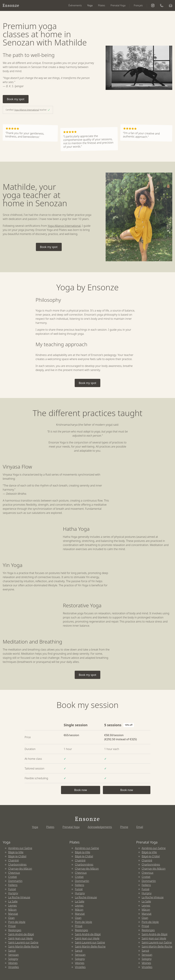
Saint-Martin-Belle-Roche (23, 947)
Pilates (101, 5)
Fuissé (12, 889)
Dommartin (15, 881)
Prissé (12, 926)
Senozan (14, 955)
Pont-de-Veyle (17, 922)
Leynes (12, 905)
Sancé (12, 951)
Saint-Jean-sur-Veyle (20, 938)
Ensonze (11, 5)
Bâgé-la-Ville (16, 852)
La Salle (13, 901)
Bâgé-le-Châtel (17, 856)
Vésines (13, 963)
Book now (80, 790)
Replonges (15, 930)
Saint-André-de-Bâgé (21, 934)
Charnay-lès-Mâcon (20, 869)
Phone (124, 827)
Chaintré (14, 860)
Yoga (90, 5)
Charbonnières (17, 864)
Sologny (13, 959)
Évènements (75, 5)
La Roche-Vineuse (19, 897)
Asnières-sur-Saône (20, 848)
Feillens (13, 885)
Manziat (13, 914)
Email (140, 827)
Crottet (13, 877)
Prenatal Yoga (118, 5)
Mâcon (12, 910)
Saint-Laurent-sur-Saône (23, 942)
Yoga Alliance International (27, 110)
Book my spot (16, 99)
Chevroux (14, 873)
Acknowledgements (100, 827)
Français (138, 5)
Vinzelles (14, 967)
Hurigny (13, 893)
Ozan (11, 918)
